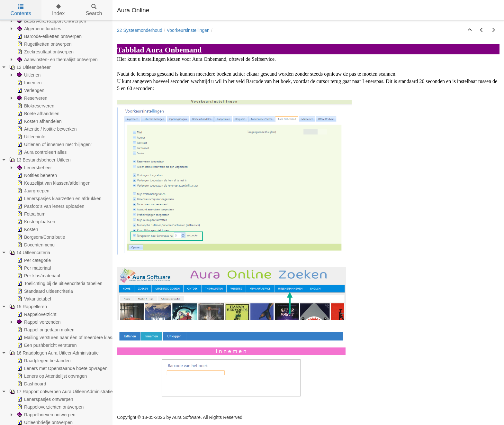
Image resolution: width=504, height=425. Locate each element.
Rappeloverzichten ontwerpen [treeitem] (50, 407)
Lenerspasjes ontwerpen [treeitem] (45, 399)
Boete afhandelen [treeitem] (38, 114)
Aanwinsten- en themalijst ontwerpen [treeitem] (57, 60)
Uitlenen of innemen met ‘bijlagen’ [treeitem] (54, 144)
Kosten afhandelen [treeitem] (39, 121)
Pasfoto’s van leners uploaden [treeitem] (50, 206)
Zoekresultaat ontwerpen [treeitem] (45, 52)
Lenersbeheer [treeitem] (34, 168)
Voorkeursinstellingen (188, 30)
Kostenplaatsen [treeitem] (36, 222)
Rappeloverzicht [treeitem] (36, 314)
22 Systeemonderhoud (140, 30)
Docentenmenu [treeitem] (35, 245)
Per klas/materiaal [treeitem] (38, 276)
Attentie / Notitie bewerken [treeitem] (46, 129)
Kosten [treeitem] (27, 229)
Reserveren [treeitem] (32, 98)
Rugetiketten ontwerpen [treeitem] (44, 44)
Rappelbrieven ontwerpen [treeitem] (46, 415)
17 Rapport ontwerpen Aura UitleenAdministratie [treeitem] (60, 392)
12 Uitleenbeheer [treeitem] (29, 67)
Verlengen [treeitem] (30, 90)
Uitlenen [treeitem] (28, 75)
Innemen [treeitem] (29, 83)
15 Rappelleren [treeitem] (27, 307)
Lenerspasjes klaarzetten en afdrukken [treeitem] (59, 199)
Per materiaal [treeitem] (33, 268)
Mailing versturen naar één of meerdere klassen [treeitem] (68, 337)
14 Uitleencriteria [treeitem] (29, 253)
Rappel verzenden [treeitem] (38, 322)
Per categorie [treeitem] (33, 260)
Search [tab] (94, 10)
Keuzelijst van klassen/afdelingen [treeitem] (53, 183)
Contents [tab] (21, 10)
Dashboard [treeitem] (31, 384)
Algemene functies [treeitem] (38, 29)
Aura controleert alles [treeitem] (41, 152)
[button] (470, 30)
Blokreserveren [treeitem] (35, 106)
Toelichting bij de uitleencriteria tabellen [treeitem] (59, 283)
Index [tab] (58, 10)
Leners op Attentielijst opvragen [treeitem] (51, 376)
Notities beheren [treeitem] (36, 175)
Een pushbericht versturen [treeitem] (46, 345)
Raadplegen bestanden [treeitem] (43, 361)
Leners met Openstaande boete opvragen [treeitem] (62, 368)
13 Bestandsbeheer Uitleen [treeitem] (39, 160)
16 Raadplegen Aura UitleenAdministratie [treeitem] (53, 353)
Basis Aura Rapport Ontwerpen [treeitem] (51, 21)
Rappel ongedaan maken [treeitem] (45, 330)
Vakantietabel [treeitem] (33, 299)
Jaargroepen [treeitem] (33, 191)
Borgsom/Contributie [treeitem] (40, 237)
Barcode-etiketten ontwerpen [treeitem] (49, 36)
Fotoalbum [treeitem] (31, 214)
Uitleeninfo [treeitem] (31, 137)
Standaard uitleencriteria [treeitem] (44, 291)
